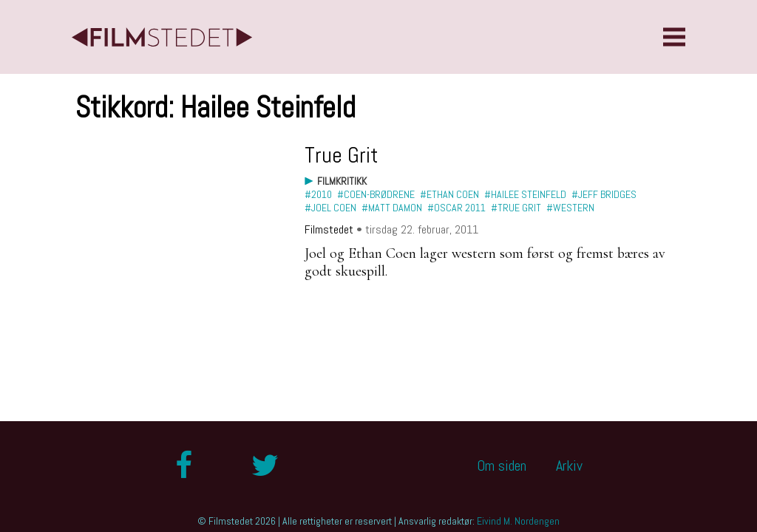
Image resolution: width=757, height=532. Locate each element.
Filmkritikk (342, 181)
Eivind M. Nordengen (518, 521)
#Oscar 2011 (456, 208)
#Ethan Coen (449, 194)
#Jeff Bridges (604, 194)
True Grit (342, 155)
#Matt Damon (392, 208)
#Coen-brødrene (376, 194)
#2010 (318, 194)
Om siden (502, 465)
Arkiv (569, 465)
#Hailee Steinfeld (525, 194)
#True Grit (516, 208)
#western (570, 208)
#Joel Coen (330, 208)
